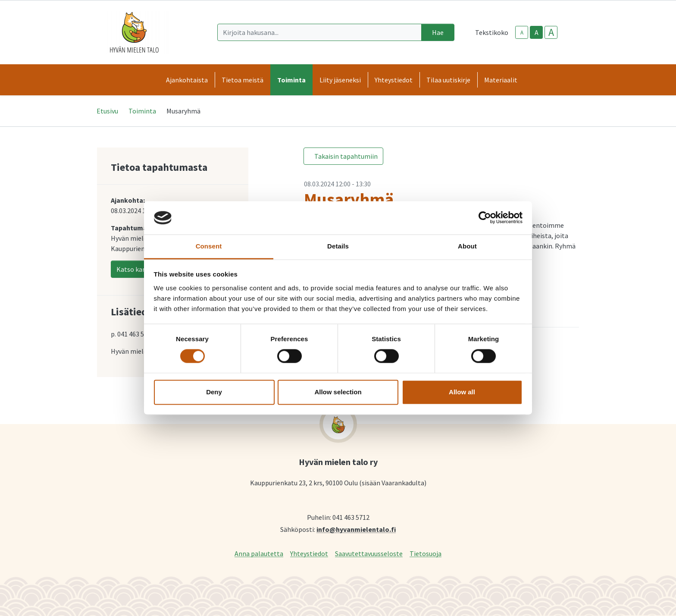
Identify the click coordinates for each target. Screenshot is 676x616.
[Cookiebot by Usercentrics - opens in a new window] (485, 218)
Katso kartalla (138, 269)
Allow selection (338, 392)
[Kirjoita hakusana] (319, 32)
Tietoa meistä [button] (243, 80)
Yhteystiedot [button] (394, 80)
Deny (214, 392)
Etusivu (107, 111)
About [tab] (467, 246)
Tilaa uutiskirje (448, 80)
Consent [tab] (209, 246)
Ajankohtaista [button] (187, 80)
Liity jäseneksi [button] (340, 80)
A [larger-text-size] (551, 32)
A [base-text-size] (537, 32)
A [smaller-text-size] (522, 33)
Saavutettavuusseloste (369, 553)
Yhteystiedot (309, 553)
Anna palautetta (259, 553)
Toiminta (142, 111)
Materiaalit (501, 80)
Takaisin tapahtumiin (346, 156)
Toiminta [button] (291, 80)
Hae (438, 32)
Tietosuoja (426, 553)
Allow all (462, 392)
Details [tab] (338, 246)
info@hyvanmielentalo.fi (356, 529)
